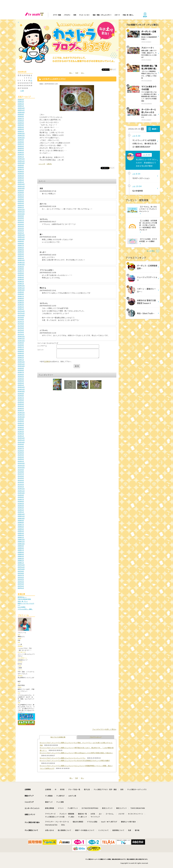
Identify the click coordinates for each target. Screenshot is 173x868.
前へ (71, 73)
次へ (83, 73)
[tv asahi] (35, 15)
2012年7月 (21, 449)
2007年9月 (21, 571)
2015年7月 (21, 372)
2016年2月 (21, 358)
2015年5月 (21, 377)
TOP (77, 73)
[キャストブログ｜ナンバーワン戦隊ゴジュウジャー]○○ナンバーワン (63, 758)
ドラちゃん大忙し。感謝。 (25, 609)
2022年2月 (21, 205)
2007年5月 (21, 580)
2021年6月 (21, 222)
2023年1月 (21, 182)
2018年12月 (21, 286)
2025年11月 (21, 110)
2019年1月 (21, 284)
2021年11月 (21, 212)
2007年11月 (21, 567)
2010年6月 (21, 501)
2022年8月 (21, 193)
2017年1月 (21, 334)
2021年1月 (21, 233)
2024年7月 (21, 144)
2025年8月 (21, 116)
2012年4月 (21, 455)
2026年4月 (21, 100)
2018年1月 (21, 309)
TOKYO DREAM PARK (24, 599)
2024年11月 (21, 135)
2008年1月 (21, 563)
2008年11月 (21, 542)
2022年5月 (21, 199)
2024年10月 (21, 138)
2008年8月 (21, 548)
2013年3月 (21, 432)
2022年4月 (21, 201)
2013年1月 (21, 436)
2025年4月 (21, 125)
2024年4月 (21, 150)
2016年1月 (21, 360)
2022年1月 (21, 207)
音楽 (75, 15)
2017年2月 (21, 332)
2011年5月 (21, 478)
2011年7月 (21, 474)
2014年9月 (21, 394)
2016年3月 (21, 355)
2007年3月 (21, 584)
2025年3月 (21, 127)
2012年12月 (21, 438)
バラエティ (67, 15)
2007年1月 (21, 588)
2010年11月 (21, 491)
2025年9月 (21, 114)
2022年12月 (21, 184)
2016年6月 (21, 349)
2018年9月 (21, 292)
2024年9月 (21, 140)
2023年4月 (21, 176)
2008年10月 (21, 544)
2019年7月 (21, 271)
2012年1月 (21, 461)
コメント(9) (42, 164)
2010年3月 (21, 508)
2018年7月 (21, 296)
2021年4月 (21, 226)
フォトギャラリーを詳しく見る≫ (104, 729)
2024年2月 (21, 155)
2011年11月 (21, 465)
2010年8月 (21, 497)
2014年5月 (21, 402)
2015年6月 (21, 375)
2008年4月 (21, 556)
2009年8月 (21, 522)
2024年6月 (21, 146)
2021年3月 (21, 229)
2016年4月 (21, 353)
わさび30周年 (22, 607)
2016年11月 (21, 339)
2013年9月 (21, 419)
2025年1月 (21, 131)
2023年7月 (21, 169)
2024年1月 (21, 157)
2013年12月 (21, 413)
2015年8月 (21, 370)
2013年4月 (21, 429)
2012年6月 (21, 451)
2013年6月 (21, 425)
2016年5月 (21, 351)
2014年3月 (21, 406)
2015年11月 (21, 364)
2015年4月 (21, 379)
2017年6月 (21, 324)
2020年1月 (21, 258)
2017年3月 (21, 330)
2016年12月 (21, 336)
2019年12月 (21, 260)
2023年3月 (21, 178)
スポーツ (117, 15)
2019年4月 (21, 277)
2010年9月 (21, 495)
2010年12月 (21, 489)
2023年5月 (21, 174)
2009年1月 (21, 537)
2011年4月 (21, 480)
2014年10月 (21, 391)
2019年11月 (21, 262)
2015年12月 (21, 362)
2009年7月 (21, 525)
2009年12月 (21, 514)
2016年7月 (21, 347)
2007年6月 (21, 578)
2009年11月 (21, 516)
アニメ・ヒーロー (84, 15)
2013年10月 (21, 417)
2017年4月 (21, 328)
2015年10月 (21, 366)
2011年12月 (21, 463)
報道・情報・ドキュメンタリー (102, 15)
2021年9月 (21, 216)
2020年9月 (21, 241)
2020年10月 (21, 239)
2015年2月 (21, 383)
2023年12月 (21, 159)
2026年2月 (21, 104)
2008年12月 (21, 539)
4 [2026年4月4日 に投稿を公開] (31, 78)
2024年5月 (21, 148)
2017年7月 (21, 322)
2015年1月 (21, 385)
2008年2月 (21, 561)
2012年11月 (21, 440)
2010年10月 (21, 493)
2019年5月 (21, 275)
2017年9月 (21, 317)
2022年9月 (21, 191)
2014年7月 (21, 398)
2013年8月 (21, 421)
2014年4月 (21, 404)
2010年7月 (21, 499)
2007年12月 (21, 565)
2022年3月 (21, 203)
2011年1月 (21, 487)
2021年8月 (21, 218)
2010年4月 (21, 506)
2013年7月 (21, 423)
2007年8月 (21, 573)
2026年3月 (21, 102)
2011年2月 (21, 485)
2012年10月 (21, 442)
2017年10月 (21, 315)
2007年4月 (21, 582)
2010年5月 (21, 504)
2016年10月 (21, 341)
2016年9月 (21, 343)
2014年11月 (21, 389)
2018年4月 (21, 303)
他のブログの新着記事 (58, 737)
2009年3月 (21, 533)
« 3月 (22, 91)
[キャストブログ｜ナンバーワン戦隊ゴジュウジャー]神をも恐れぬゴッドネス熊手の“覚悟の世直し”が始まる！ (76, 753)
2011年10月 (21, 468)
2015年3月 (21, 381)
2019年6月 (21, 273)
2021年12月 (21, 210)
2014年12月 (21, 387)
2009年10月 (21, 518)
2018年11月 (21, 288)
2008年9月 (21, 546)
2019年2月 (21, 281)
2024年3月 (21, 152)
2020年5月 (21, 250)
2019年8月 (21, 269)
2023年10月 (21, 163)
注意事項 (47, 363)
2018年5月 (21, 301)
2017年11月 (21, 313)
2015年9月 (21, 368)
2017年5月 (21, 326)
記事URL (49, 164)
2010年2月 (21, 510)
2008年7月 (21, 550)
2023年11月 (21, 161)
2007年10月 (21, 569)
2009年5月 (21, 529)
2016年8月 (21, 345)
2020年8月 (21, 243)
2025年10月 (21, 112)
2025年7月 (21, 119)
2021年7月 (21, 220)
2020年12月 (21, 235)
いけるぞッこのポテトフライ (54, 79)
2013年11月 (21, 415)
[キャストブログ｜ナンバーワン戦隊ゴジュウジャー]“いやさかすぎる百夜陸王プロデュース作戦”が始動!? (75, 761)
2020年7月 (21, 245)
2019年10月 (21, 265)
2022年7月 (21, 195)
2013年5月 (21, 427)
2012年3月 (21, 457)
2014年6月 (21, 400)
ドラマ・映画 (57, 15)
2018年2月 (21, 307)
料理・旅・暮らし (128, 15)
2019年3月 (21, 279)
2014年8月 (21, 396)
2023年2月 (21, 180)
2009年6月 (21, 527)
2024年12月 (21, 133)
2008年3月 (21, 559)
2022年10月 (21, 188)
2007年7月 (21, 575)
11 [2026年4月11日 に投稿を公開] (31, 80)
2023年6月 (21, 171)
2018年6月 (21, 298)
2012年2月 (21, 459)
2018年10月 (21, 290)
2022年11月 (21, 186)
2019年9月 (21, 267)
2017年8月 (21, 319)
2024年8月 (21, 142)
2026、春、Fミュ (23, 601)
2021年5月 (21, 224)
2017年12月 (21, 311)
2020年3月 (21, 254)
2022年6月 (21, 197)
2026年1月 (21, 106)
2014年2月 (21, 408)
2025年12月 (21, 108)
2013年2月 (21, 434)
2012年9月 (21, 444)
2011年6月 (21, 476)
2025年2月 (21, 129)
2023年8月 (21, 167)
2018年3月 (21, 305)
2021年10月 (21, 214)
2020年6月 (21, 248)
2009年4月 (21, 531)
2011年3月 (21, 482)
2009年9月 (21, 520)
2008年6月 (21, 552)
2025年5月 (21, 123)
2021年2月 (21, 231)
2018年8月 (21, 294)
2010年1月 (21, 512)
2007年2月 (21, 586)
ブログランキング (96, 737)
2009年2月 (21, 535)
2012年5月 (21, 453)
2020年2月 (21, 256)
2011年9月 (21, 470)
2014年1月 (21, 410)
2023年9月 (21, 165)
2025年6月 (21, 121)
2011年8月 (21, 472)
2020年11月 (21, 237)
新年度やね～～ (22, 597)
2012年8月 (21, 446)
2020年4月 (21, 252)
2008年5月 (21, 554)
